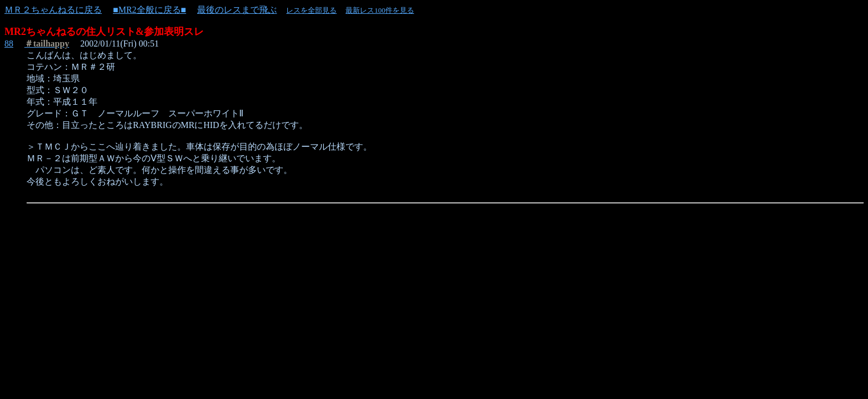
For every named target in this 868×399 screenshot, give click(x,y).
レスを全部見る (311, 10)
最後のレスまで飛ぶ (237, 10)
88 (9, 44)
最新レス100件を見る (380, 10)
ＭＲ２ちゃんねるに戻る (53, 10)
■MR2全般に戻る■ (149, 10)
